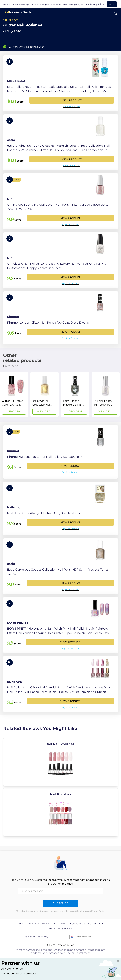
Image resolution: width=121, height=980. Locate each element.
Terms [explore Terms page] (46, 924)
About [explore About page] (22, 924)
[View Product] (61, 83)
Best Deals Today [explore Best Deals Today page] (61, 929)
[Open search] (116, 14)
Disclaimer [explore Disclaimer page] (60, 924)
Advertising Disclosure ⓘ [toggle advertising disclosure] (36, 937)
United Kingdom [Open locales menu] (83, 937)
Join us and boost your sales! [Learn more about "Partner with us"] (19, 974)
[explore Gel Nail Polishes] (61, 762)
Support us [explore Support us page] (78, 924)
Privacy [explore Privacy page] (34, 924)
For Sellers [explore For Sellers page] (96, 924)
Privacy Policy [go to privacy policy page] (97, 4)
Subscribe (61, 903)
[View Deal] (14, 394)
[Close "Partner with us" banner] (118, 961)
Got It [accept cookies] (112, 4)
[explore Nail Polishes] (61, 812)
